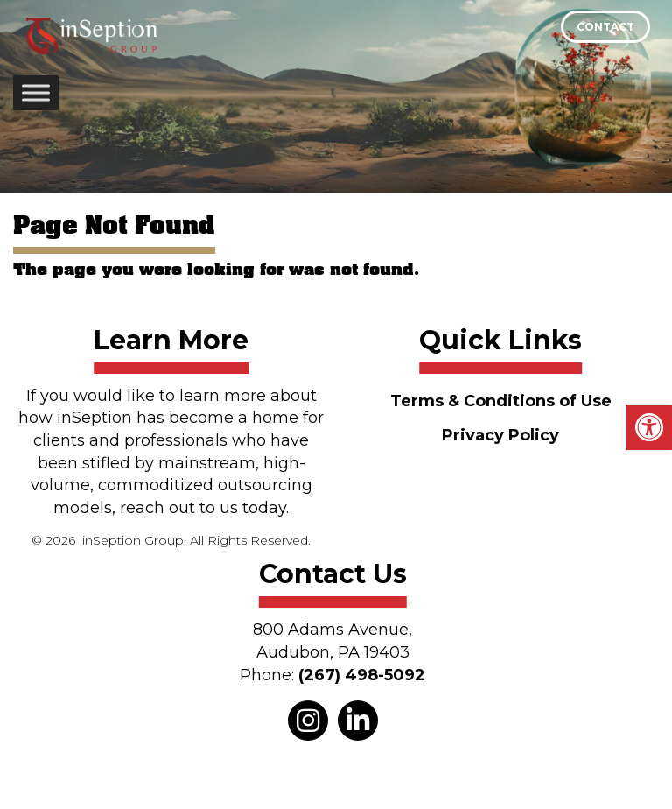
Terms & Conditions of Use (501, 401)
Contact (605, 27)
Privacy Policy (500, 435)
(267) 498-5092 (362, 675)
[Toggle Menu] (36, 92)
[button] (649, 427)
